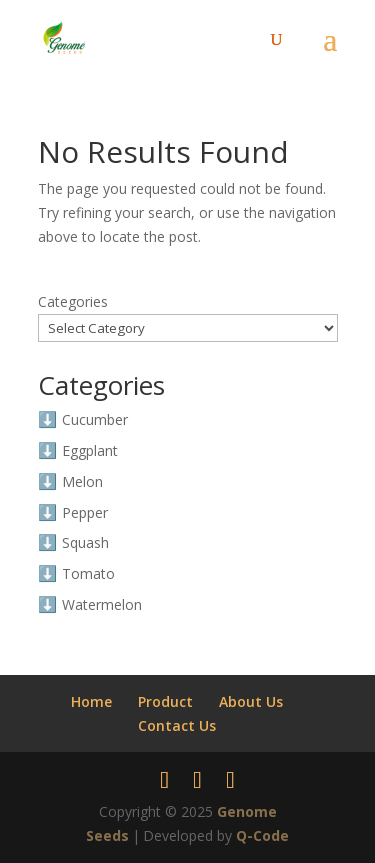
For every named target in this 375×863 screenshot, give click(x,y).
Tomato (88, 573)
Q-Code (262, 835)
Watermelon (102, 604)
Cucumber (95, 419)
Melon (82, 481)
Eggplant (90, 450)
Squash (85, 542)
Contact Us (177, 725)
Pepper (85, 512)
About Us (251, 701)
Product (165, 701)
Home (91, 701)
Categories (73, 301)
